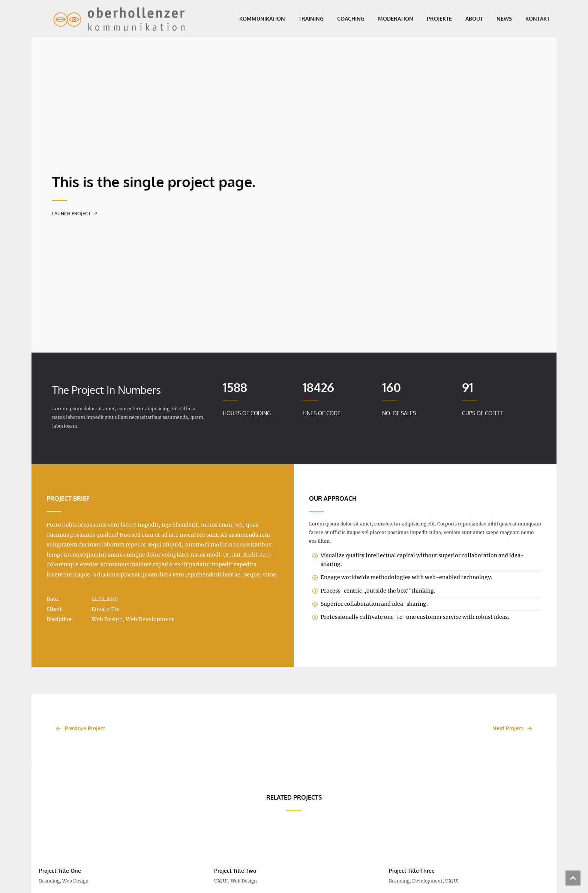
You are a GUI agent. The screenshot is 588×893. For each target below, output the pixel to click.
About (459, 19)
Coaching (336, 19)
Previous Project (79, 728)
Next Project (514, 728)
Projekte (424, 19)
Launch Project (75, 214)
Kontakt (523, 19)
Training (296, 19)
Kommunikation (247, 19)
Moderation (381, 19)
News (489, 19)
